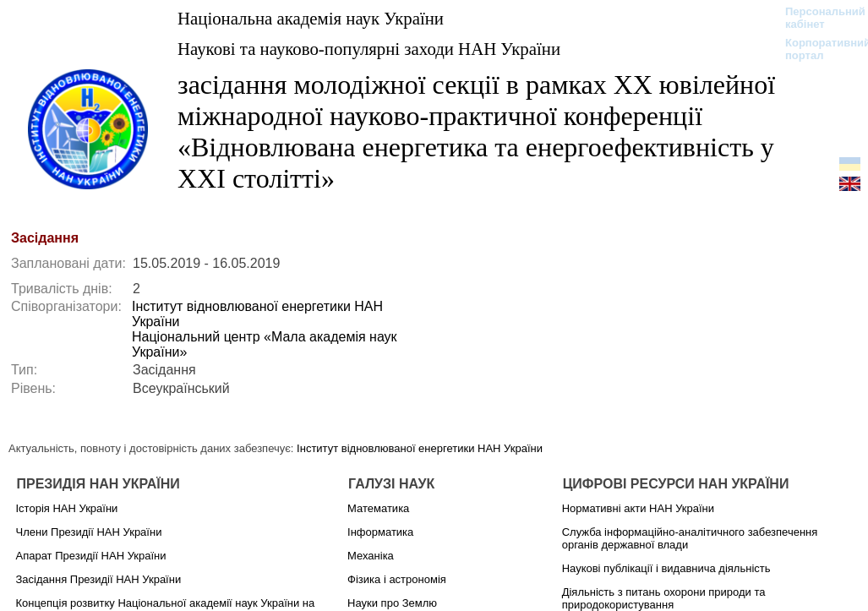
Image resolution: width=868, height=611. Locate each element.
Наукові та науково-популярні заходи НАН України (369, 49)
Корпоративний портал (817, 49)
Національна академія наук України (311, 18)
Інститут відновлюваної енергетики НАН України (420, 448)
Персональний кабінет (817, 18)
